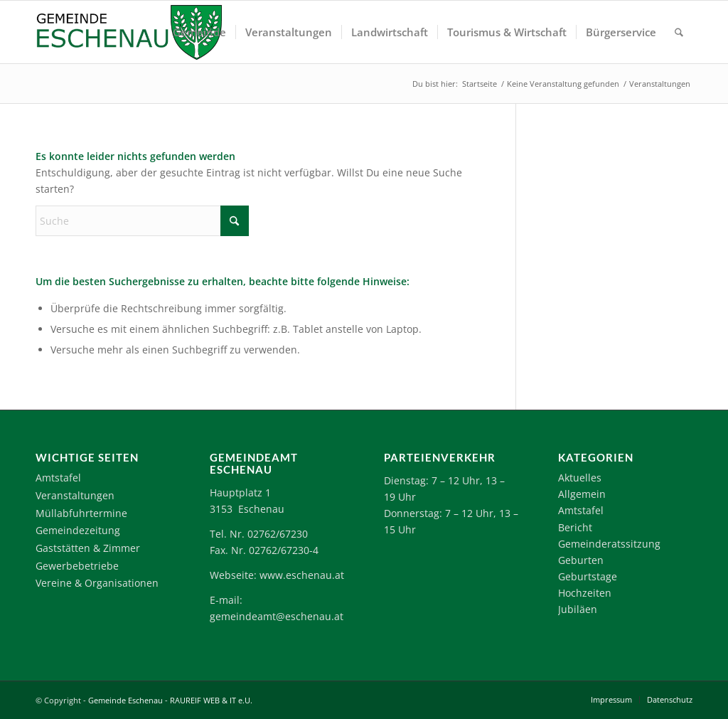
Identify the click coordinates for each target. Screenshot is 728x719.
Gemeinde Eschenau (125, 700)
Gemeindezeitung (78, 530)
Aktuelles (580, 478)
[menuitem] (199, 32)
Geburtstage (588, 576)
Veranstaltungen (75, 495)
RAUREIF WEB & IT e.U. (211, 700)
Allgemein (582, 494)
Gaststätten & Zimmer (88, 548)
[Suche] (679, 32)
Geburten (581, 560)
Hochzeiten (585, 593)
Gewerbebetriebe (77, 566)
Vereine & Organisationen (97, 583)
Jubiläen (578, 609)
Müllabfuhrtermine (81, 513)
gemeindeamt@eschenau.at (277, 616)
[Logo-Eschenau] (129, 32)
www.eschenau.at (302, 575)
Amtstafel (58, 478)
